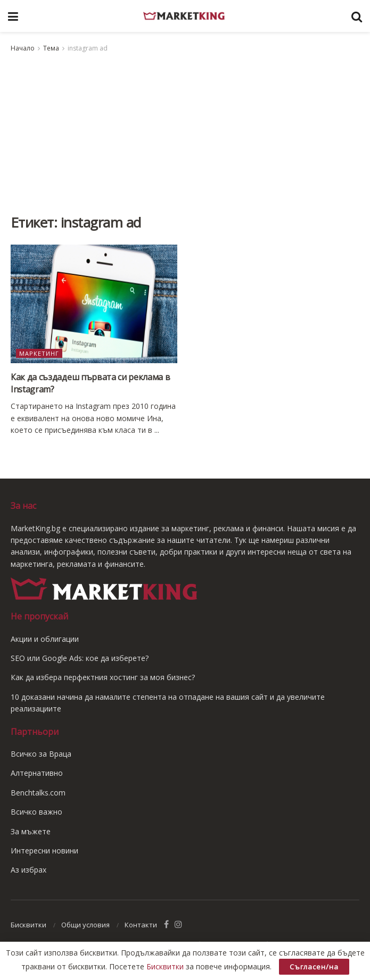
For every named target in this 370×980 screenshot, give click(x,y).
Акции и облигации (45, 639)
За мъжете (31, 831)
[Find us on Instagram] (178, 925)
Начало (23, 48)
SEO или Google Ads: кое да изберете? (80, 658)
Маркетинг (39, 353)
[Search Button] (357, 16)
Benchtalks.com (38, 793)
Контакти (141, 925)
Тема (51, 48)
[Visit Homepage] (185, 16)
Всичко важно (36, 812)
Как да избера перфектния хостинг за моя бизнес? (103, 677)
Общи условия (85, 925)
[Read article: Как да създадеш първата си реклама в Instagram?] (94, 304)
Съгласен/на (314, 967)
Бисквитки (28, 925)
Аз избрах (28, 870)
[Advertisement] (185, 134)
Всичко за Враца (41, 754)
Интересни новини (44, 851)
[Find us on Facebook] (166, 925)
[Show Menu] (13, 16)
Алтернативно (37, 773)
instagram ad (88, 48)
